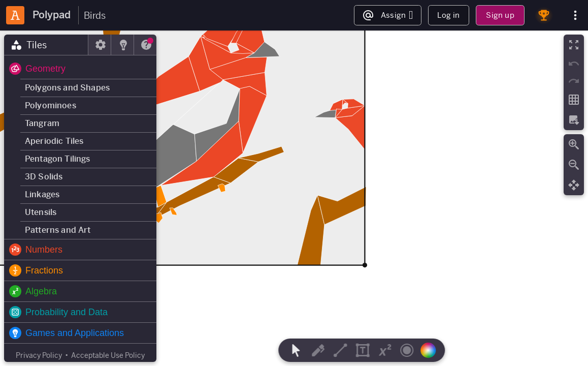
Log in (448, 15)
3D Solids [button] (44, 177)
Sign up (500, 15)
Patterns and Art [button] (58, 230)
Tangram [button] (42, 123)
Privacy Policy (39, 355)
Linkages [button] (42, 194)
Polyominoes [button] (51, 105)
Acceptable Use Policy (108, 355)
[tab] (46, 45)
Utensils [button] (41, 212)
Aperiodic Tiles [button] (54, 141)
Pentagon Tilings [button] (58, 159)
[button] (80, 69)
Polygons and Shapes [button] (67, 88)
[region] (294, 198)
